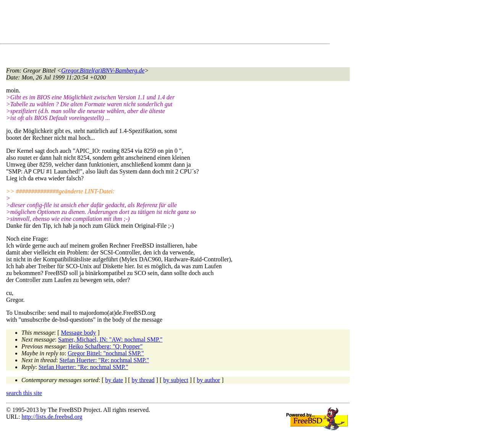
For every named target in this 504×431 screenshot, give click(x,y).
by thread (143, 380)
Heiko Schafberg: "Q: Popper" (106, 346)
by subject (176, 380)
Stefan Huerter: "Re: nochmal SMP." (104, 360)
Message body (79, 333)
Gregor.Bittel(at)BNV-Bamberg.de (103, 70)
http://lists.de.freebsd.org (52, 417)
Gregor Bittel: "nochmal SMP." (106, 353)
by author (208, 380)
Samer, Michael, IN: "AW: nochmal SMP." (110, 339)
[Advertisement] (145, 23)
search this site (24, 393)
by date (114, 380)
